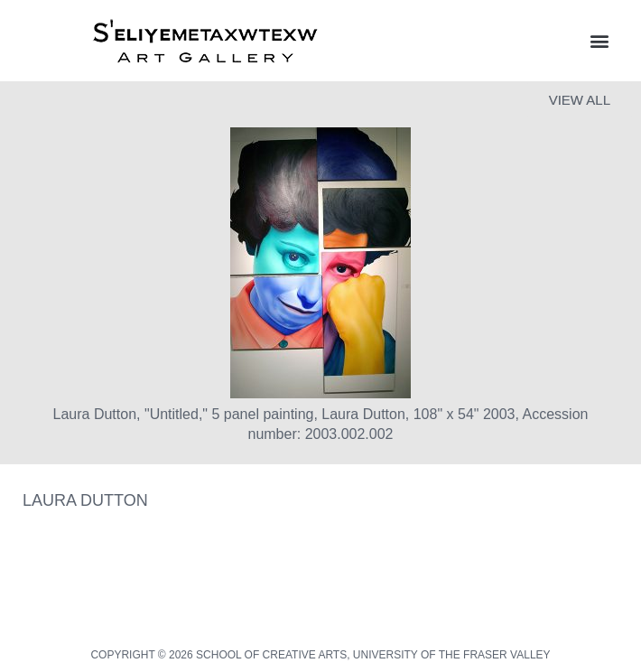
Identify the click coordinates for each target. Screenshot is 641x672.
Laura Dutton (85, 500)
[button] (599, 41)
